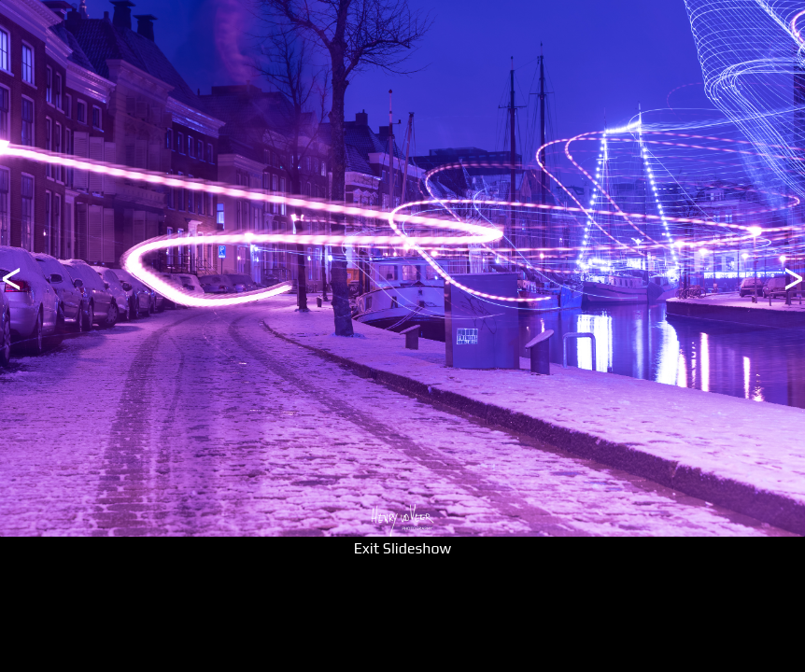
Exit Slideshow (402, 548)
